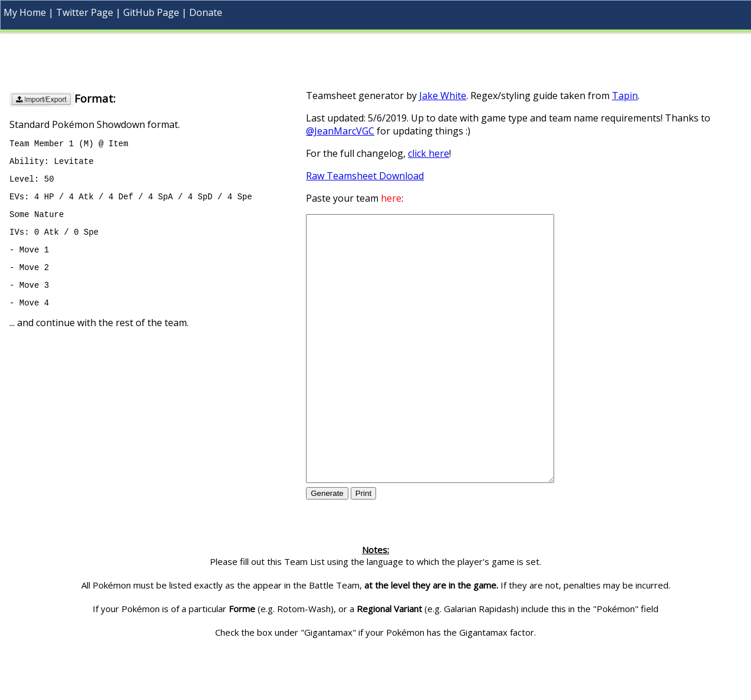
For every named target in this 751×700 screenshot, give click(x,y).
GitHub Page (151, 12)
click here (429, 153)
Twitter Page (85, 12)
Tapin (625, 96)
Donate (206, 12)
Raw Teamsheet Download (365, 176)
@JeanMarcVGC (340, 131)
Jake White (443, 96)
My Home (25, 12)
